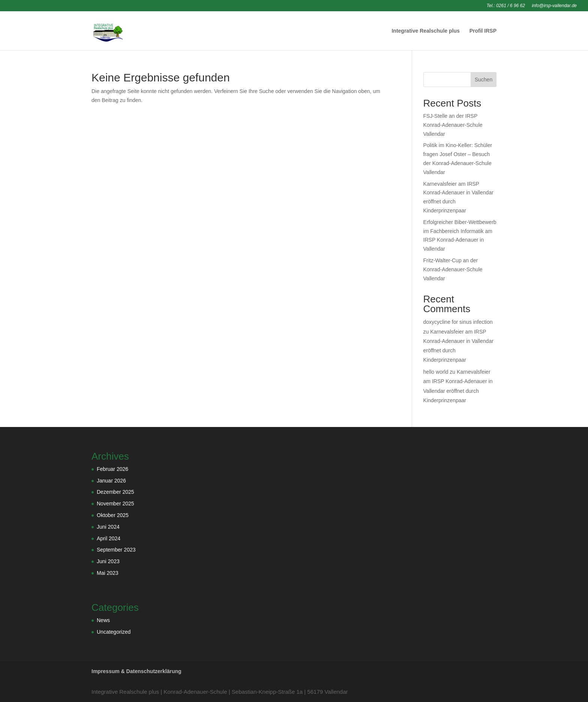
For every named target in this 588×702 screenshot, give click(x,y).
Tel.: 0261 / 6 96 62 (506, 6)
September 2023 (116, 550)
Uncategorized (114, 632)
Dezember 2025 (115, 492)
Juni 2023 (108, 561)
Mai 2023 (108, 573)
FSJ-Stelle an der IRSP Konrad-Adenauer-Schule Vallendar (453, 125)
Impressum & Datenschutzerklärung (136, 671)
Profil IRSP (483, 31)
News (103, 620)
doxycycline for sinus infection (458, 322)
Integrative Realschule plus (425, 31)
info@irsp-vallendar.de (554, 6)
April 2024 (109, 538)
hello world (436, 372)
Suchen (484, 80)
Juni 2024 (108, 527)
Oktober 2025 (113, 515)
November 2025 (115, 504)
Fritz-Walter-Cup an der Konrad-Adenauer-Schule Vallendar (453, 269)
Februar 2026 (112, 469)
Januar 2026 (111, 481)
